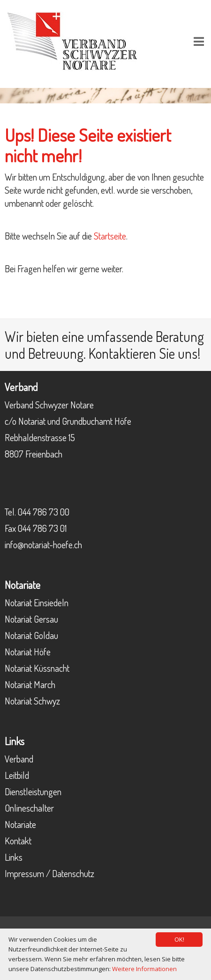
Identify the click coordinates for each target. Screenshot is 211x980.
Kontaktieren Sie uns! (145, 353)
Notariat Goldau (31, 635)
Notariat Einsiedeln (37, 603)
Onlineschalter (29, 808)
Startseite (110, 236)
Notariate (20, 824)
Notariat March (30, 684)
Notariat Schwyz (32, 701)
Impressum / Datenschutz (49, 873)
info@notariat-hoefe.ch (43, 544)
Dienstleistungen (33, 791)
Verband (19, 759)
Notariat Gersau (31, 619)
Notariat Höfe (28, 652)
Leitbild (17, 775)
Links (14, 857)
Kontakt (18, 841)
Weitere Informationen (144, 969)
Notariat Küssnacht (37, 668)
